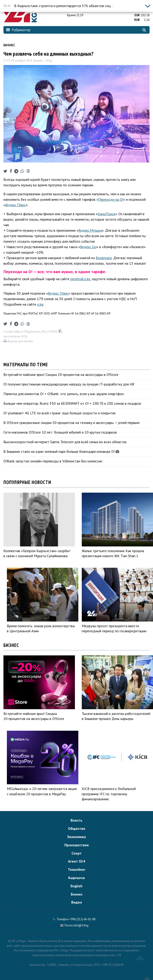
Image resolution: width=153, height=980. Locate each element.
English (76, 886)
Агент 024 (76, 861)
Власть (76, 820)
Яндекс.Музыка (90, 230)
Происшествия (76, 845)
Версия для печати (18, 341)
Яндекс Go (88, 247)
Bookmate (104, 258)
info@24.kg (81, 925)
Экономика (76, 837)
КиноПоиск (106, 214)
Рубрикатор (18, 30)
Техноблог (76, 869)
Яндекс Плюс (15, 205)
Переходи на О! (111, 199)
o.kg (40, 304)
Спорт (77, 853)
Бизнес (9, 45)
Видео (77, 902)
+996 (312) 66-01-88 (82, 919)
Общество (77, 828)
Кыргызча (76, 878)
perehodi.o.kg (80, 279)
